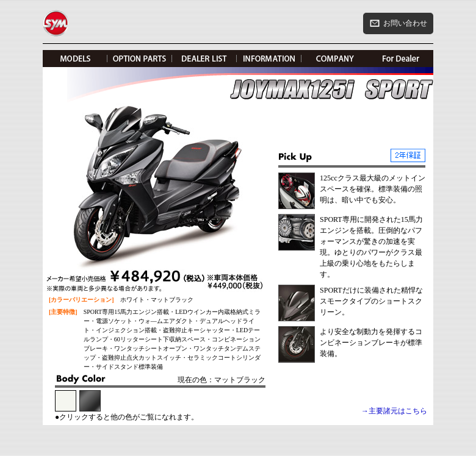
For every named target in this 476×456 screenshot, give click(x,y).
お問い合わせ (398, 23)
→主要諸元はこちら (394, 411)
